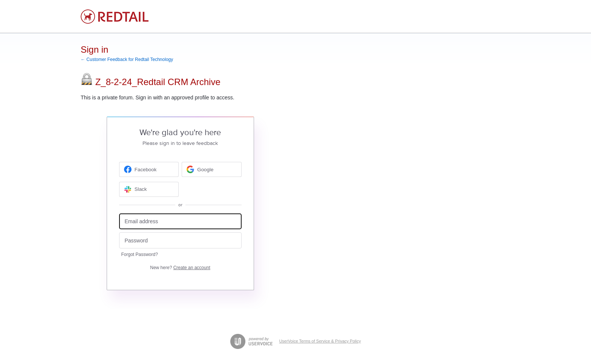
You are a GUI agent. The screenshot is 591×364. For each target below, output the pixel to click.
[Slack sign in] (149, 189)
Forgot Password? (140, 254)
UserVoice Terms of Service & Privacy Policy (320, 341)
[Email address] (180, 222)
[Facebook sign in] (149, 169)
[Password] (180, 240)
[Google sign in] (212, 169)
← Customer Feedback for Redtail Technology (127, 59)
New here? (180, 268)
